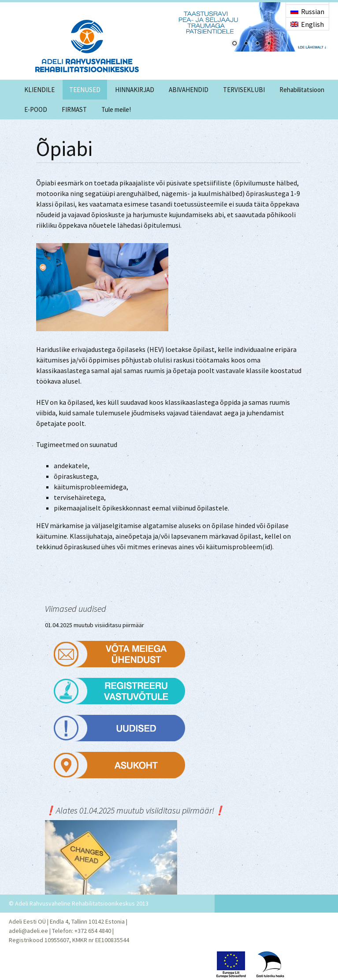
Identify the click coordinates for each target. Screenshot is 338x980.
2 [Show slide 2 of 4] (246, 44)
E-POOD (36, 109)
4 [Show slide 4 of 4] (269, 44)
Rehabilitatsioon (302, 90)
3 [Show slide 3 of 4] (257, 44)
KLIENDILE (39, 90)
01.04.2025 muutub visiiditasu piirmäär (95, 625)
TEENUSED (85, 90)
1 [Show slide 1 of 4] (234, 44)
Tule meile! (116, 109)
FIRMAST (74, 109)
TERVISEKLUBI (244, 90)
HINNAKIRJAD (135, 90)
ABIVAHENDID (189, 90)
